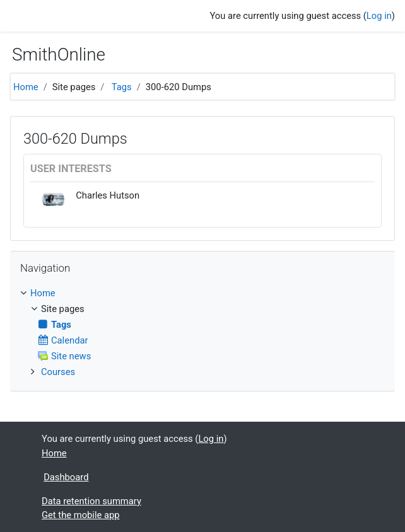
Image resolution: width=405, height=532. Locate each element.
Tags (122, 87)
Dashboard (66, 477)
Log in (379, 16)
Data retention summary (91, 501)
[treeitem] (202, 293)
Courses (58, 372)
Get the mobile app (81, 515)
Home (26, 87)
